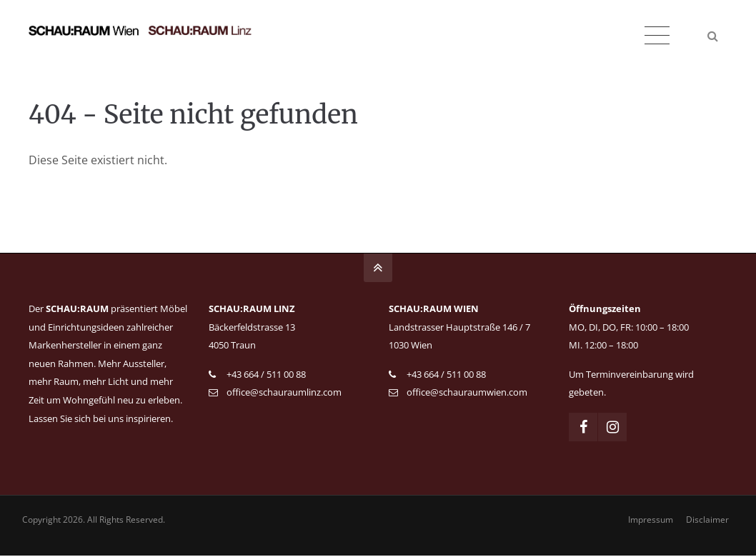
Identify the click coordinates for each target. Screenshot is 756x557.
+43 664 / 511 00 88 (266, 374)
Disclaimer (706, 521)
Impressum (649, 521)
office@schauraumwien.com (467, 392)
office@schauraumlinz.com (284, 392)
